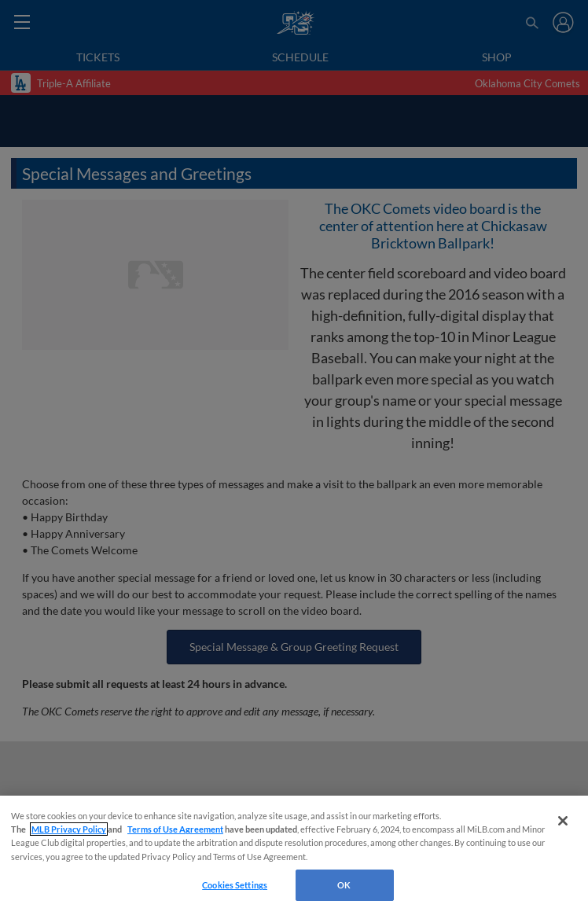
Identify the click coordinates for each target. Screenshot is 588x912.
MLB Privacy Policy (69, 829)
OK (344, 885)
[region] (294, 854)
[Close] (563, 821)
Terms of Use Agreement (175, 829)
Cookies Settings (235, 885)
